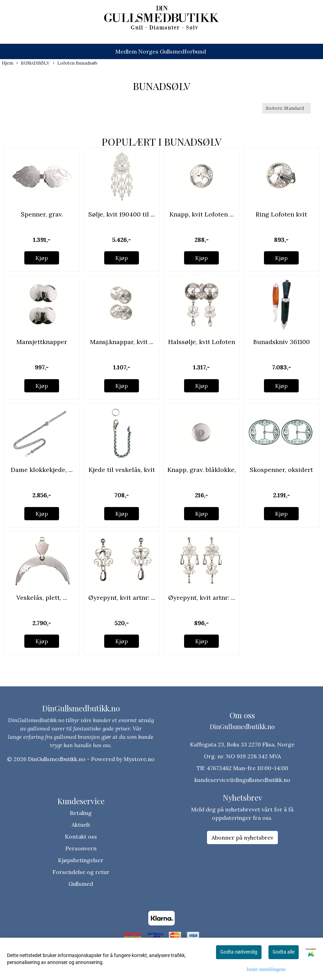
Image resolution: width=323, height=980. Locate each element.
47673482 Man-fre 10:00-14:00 (247, 768)
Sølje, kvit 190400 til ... (122, 214)
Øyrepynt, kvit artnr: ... (122, 598)
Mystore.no (139, 759)
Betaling (81, 813)
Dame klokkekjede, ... (42, 470)
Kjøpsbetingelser (81, 860)
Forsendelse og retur (81, 872)
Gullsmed (81, 884)
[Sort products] (287, 108)
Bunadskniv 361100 (281, 342)
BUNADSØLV (33, 63)
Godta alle (284, 952)
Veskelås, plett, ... (42, 598)
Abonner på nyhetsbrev (242, 838)
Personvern (81, 848)
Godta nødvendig (239, 952)
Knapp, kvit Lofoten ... (202, 214)
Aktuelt (81, 825)
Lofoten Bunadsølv (75, 63)
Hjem (7, 63)
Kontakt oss (81, 836)
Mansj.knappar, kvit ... (122, 342)
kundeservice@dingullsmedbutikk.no (242, 780)
